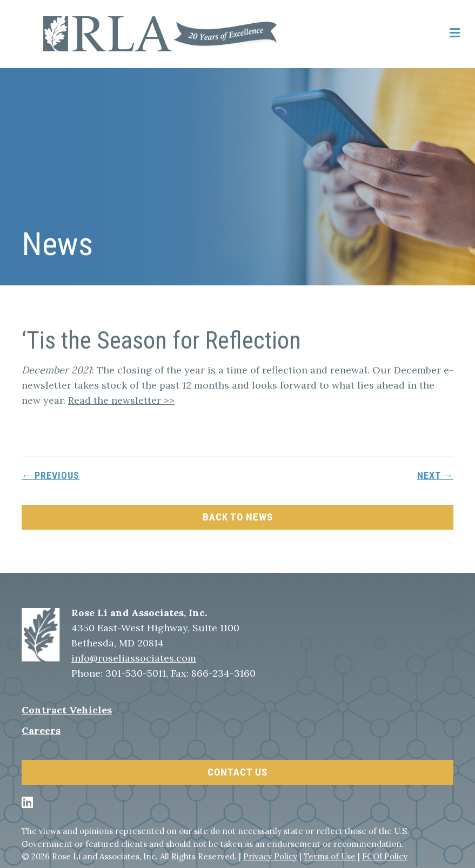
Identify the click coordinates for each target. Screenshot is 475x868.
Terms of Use (330, 856)
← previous (51, 475)
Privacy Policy (270, 856)
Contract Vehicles (67, 710)
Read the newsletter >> (121, 400)
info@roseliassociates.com (134, 658)
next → (435, 475)
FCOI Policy (385, 856)
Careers (41, 730)
